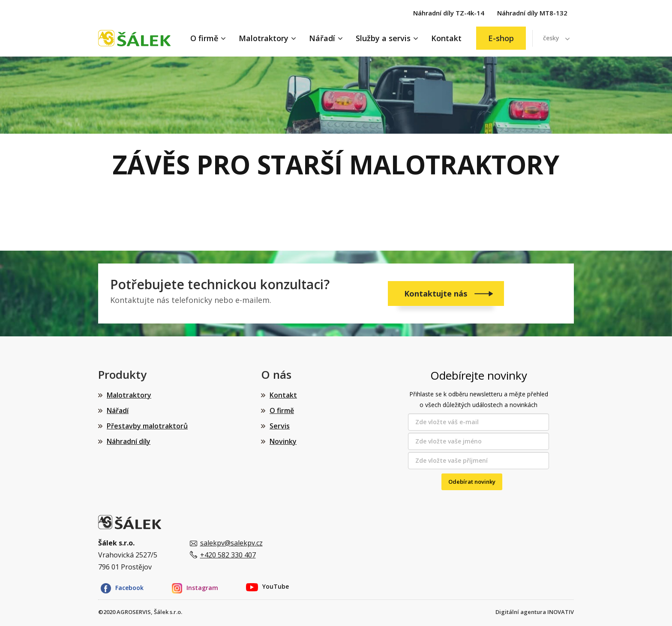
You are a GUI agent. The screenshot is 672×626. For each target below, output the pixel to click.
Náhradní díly (129, 441)
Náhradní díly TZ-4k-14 (449, 13)
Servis (280, 426)
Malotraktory (264, 38)
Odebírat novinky (472, 482)
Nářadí (322, 38)
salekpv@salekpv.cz (231, 543)
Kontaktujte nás (437, 294)
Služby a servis (383, 38)
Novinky (283, 441)
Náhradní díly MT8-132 (532, 13)
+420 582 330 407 (228, 555)
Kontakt (446, 38)
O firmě (204, 38)
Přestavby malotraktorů (147, 426)
